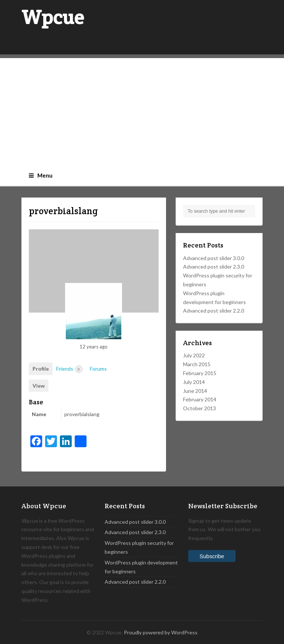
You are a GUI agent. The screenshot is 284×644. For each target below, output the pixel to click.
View (39, 386)
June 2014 (195, 391)
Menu (41, 175)
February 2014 (200, 399)
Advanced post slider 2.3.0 (214, 267)
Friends (69, 369)
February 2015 (200, 373)
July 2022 (194, 355)
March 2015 (197, 364)
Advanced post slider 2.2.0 (214, 311)
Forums (98, 369)
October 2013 (200, 408)
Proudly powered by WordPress (161, 632)
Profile (41, 369)
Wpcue (53, 17)
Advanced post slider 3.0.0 (214, 258)
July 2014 (194, 382)
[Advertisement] (142, 110)
